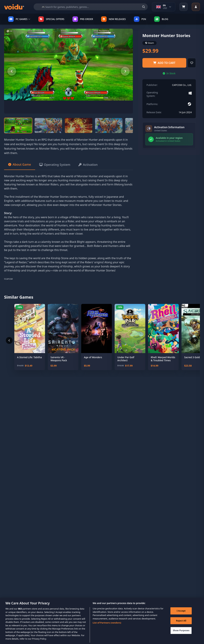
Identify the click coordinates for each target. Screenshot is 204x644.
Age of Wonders (93, 357)
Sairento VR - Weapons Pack (59, 359)
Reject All (181, 625)
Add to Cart (164, 63)
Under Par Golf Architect (126, 359)
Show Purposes (181, 635)
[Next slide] (125, 71)
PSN (140, 19)
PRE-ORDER (83, 19)
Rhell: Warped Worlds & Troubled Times (163, 359)
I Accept (181, 615)
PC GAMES (19, 19)
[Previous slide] (12, 71)
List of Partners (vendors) (107, 627)
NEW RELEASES (113, 19)
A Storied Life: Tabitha (30, 357)
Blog (161, 19)
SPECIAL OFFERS (51, 19)
